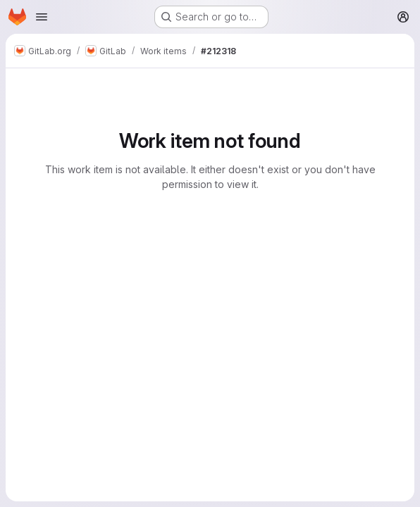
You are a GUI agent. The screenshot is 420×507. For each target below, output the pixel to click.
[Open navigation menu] (42, 17)
